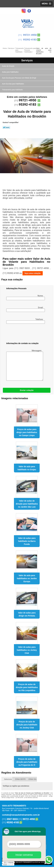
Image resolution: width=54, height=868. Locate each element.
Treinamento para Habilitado (13, 90)
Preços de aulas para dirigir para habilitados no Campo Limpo (27, 432)
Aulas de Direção (8, 66)
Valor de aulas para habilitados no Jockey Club (27, 650)
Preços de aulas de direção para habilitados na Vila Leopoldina (27, 687)
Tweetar (6, 127)
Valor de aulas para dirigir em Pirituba (27, 614)
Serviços (27, 60)
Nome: (25, 297)
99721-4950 (30, 35)
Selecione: (8, 779)
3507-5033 (12, 819)
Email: (25, 309)
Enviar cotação (27, 390)
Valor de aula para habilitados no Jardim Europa (27, 578)
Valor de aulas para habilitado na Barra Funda (27, 541)
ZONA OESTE (20, 779)
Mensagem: (24, 365)
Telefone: (25, 321)
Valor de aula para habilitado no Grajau (27, 468)
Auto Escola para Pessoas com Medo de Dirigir (19, 78)
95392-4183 (30, 40)
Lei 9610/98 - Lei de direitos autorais (27, 798)
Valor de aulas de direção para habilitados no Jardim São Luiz (27, 504)
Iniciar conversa (24, 855)
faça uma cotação (33, 273)
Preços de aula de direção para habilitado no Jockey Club (27, 725)
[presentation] (24, 333)
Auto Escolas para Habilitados (13, 84)
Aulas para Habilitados (10, 72)
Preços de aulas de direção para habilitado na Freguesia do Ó (27, 762)
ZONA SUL (33, 779)
